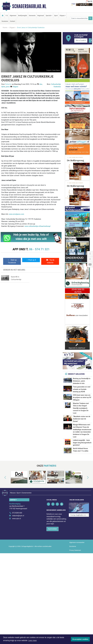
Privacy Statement (75, 550)
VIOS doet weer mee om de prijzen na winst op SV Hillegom (82, 398)
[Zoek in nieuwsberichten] (79, 18)
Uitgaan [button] (62, 16)
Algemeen (13, 16)
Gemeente (32, 16)
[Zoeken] (90, 18)
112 (7, 16)
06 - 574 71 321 (39, 249)
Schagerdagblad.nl (29, 6)
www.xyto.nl (16, 519)
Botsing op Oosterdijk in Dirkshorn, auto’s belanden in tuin (82, 381)
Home (5, 28)
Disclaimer (73, 546)
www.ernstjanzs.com (17, 214)
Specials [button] (48, 16)
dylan (3, 87)
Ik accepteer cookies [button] (80, 639)
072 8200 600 (17, 513)
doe (41, 84)
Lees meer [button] (33, 640)
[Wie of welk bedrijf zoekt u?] (81, 41)
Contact (12, 21)
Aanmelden (52, 529)
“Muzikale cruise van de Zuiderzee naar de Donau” (82, 419)
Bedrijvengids (23, 16)
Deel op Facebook (12, 261)
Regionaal (41, 16)
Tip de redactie (50, 261)
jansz (8, 87)
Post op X (31, 260)
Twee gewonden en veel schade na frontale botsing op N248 (82, 389)
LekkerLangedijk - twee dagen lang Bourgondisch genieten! (82, 443)
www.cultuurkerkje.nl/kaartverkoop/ (38, 226)
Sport (56, 16)
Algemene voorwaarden (77, 542)
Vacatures (5, 21)
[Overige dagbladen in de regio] (79, 515)
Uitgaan (12, 28)
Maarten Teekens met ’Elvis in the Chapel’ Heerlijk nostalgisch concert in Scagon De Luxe (81, 408)
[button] (3, 478)
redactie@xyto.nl (18, 516)
